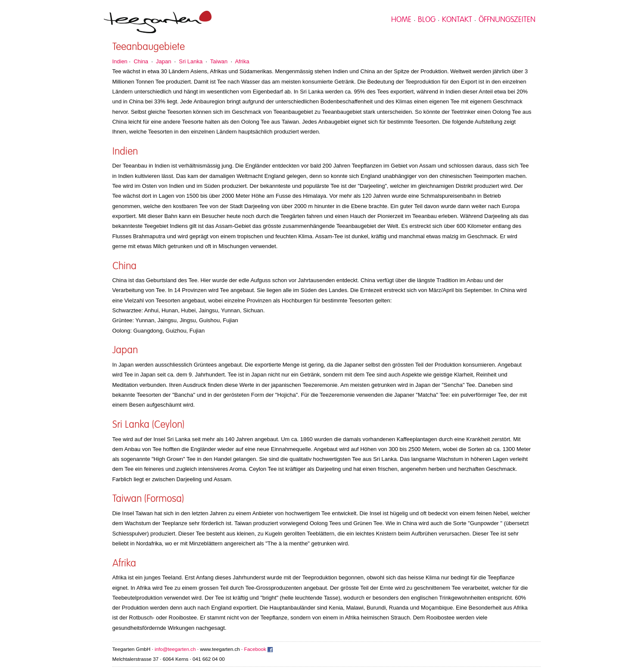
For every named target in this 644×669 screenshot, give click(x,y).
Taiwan (219, 61)
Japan (163, 61)
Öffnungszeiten (507, 20)
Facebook (255, 649)
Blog (427, 20)
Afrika (242, 61)
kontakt (457, 20)
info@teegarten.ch (175, 649)
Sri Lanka (191, 61)
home (401, 20)
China (141, 61)
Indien (120, 61)
